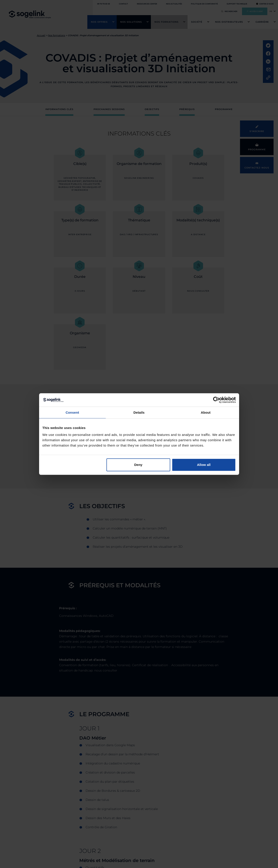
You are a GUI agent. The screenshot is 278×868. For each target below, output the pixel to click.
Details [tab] (139, 412)
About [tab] (206, 412)
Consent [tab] (72, 412)
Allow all (204, 465)
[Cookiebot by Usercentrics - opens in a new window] (216, 400)
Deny (138, 465)
